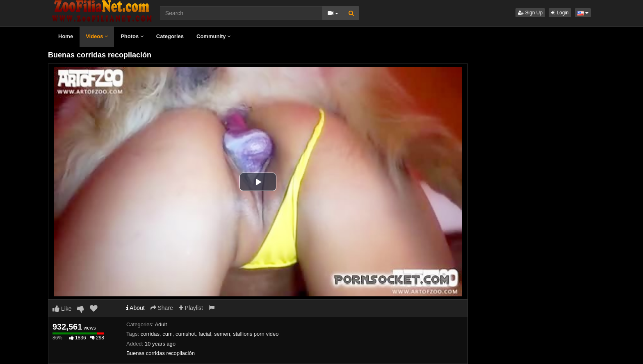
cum (168, 334)
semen (222, 334)
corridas (150, 334)
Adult (161, 324)
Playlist (191, 308)
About (136, 308)
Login (560, 13)
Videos (97, 36)
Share (162, 308)
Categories (170, 36)
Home (66, 36)
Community (213, 36)
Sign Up (530, 13)
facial (205, 334)
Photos (132, 36)
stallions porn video (256, 334)
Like (62, 309)
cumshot (186, 334)
